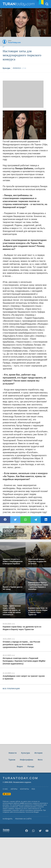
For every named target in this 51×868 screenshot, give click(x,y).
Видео (20, 766)
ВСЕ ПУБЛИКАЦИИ (11, 689)
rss (33, 789)
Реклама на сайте (23, 819)
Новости (13, 753)
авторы (14, 789)
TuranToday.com (19, 4)
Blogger (36, 812)
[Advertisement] (23, 94)
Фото (40, 760)
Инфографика (26, 760)
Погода (31, 766)
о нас (5, 789)
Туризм (12, 760)
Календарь (8, 819)
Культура (26, 753)
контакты (25, 789)
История (38, 753)
